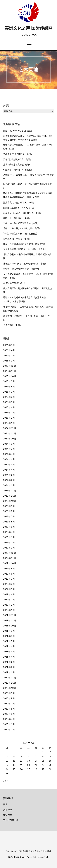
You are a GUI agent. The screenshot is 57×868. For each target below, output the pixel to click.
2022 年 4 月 (9, 594)
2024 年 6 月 (9, 459)
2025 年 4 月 (9, 407)
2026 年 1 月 (9, 361)
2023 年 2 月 (9, 542)
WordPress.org (10, 820)
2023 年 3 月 (9, 537)
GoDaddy (13, 857)
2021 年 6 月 (9, 646)
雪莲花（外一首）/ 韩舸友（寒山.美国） (22, 228)
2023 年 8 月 (9, 511)
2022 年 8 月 (9, 574)
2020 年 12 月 (10, 678)
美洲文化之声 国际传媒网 (29, 28)
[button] (29, 44)
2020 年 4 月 (9, 719)
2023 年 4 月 (9, 532)
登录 (5, 804)
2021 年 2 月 (9, 667)
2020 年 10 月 (10, 688)
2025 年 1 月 (9, 423)
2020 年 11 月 (10, 683)
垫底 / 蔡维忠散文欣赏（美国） (18, 164)
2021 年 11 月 (10, 620)
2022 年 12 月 (10, 553)
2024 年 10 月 (10, 439)
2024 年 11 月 (10, 433)
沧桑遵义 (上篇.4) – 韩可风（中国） (20, 208)
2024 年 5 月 (9, 464)
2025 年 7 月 (9, 392)
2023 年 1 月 (9, 548)
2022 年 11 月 (10, 558)
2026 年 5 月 (9, 345)
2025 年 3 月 (9, 413)
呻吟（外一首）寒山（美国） (17, 218)
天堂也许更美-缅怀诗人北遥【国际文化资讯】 (25, 249)
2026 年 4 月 (9, 350)
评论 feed (8, 815)
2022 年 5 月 (9, 589)
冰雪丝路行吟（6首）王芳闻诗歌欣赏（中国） (25, 264)
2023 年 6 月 (9, 522)
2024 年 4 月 (9, 470)
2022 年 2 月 (9, 605)
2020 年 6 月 (9, 709)
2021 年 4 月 (9, 657)
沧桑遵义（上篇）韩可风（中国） (19, 202)
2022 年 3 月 (9, 600)
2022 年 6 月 (9, 584)
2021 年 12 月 (10, 615)
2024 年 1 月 (9, 485)
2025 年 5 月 (9, 402)
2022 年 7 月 (9, 579)
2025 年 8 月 (9, 387)
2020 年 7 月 (9, 704)
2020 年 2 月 (9, 729)
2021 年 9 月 (9, 631)
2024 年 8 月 (9, 449)
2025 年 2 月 (9, 418)
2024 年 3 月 (9, 475)
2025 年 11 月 (10, 371)
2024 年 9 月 (9, 444)
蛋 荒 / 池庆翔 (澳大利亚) (15, 283)
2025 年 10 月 (10, 376)
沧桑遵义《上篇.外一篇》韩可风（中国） (23, 213)
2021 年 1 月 (9, 672)
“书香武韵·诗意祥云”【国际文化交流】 (21, 234)
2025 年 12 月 (10, 366)
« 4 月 (6, 781)
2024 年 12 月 (10, 428)
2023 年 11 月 (10, 496)
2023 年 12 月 (10, 491)
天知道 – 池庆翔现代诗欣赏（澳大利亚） (22, 269)
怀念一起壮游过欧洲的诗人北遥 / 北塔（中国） (25, 244)
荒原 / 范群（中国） (13, 325)
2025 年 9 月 (9, 381)
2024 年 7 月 (9, 454)
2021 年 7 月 (9, 641)
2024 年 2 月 (9, 480)
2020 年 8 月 (9, 698)
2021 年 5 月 (9, 651)
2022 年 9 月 (9, 568)
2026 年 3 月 (9, 355)
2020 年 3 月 (9, 724)
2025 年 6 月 (9, 397)
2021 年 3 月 (9, 662)
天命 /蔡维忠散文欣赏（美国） (18, 159)
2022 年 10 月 (10, 563)
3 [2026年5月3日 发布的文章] (7, 756)
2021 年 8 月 (9, 636)
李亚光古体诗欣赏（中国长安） (18, 170)
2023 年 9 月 (9, 506)
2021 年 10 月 (10, 626)
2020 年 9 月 (9, 693)
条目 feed (8, 810)
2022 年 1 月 (9, 610)
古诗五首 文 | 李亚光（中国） (17, 239)
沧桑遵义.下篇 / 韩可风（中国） (18, 154)
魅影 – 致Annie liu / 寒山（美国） (19, 131)
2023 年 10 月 (10, 501)
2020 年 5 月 (9, 714)
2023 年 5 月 (9, 527)
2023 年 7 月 (9, 516)
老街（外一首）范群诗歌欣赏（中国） (21, 223)
